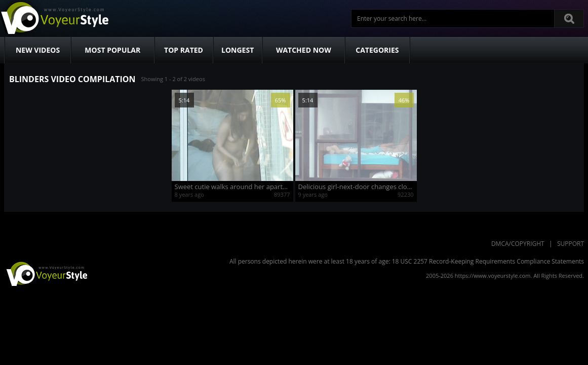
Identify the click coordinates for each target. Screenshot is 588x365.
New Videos (38, 50)
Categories (377, 50)
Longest (238, 50)
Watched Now (304, 50)
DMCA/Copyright (518, 244)
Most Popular (112, 50)
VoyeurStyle (46, 273)
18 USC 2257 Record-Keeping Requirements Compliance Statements (488, 261)
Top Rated (184, 50)
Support (571, 244)
